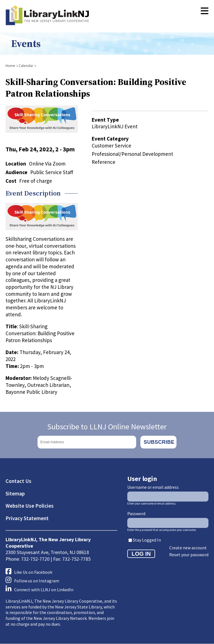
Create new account (188, 548)
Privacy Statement (27, 518)
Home (10, 66)
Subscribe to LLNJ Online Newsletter (107, 427)
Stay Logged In (147, 540)
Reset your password (189, 555)
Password (136, 513)
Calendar (26, 66)
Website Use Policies (30, 506)
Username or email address (153, 487)
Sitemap (15, 493)
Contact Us (18, 481)
